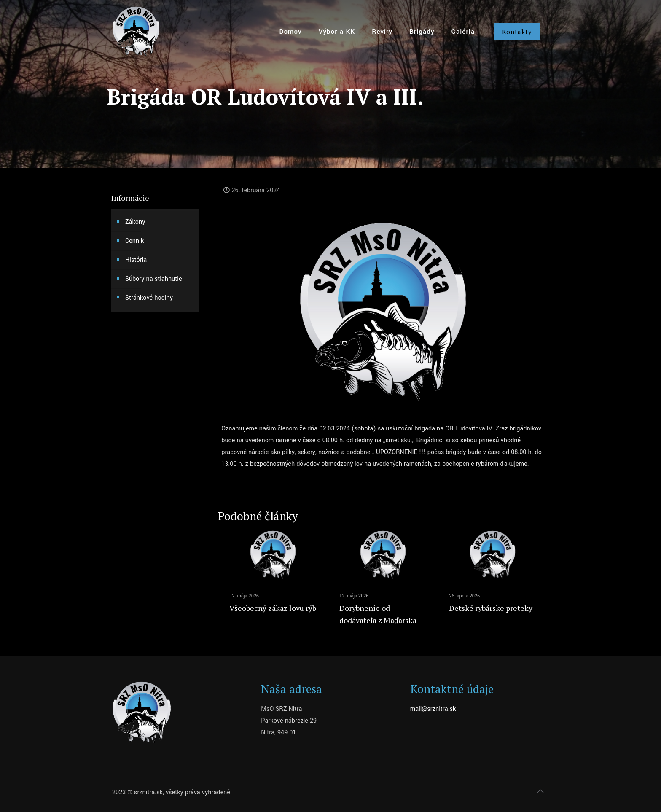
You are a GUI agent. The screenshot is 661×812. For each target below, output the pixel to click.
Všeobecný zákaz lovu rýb (273, 608)
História (136, 260)
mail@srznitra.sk (433, 709)
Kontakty (517, 32)
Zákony (135, 222)
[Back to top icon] (540, 792)
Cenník (134, 241)
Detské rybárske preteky (491, 608)
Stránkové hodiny (149, 298)
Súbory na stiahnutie (154, 279)
